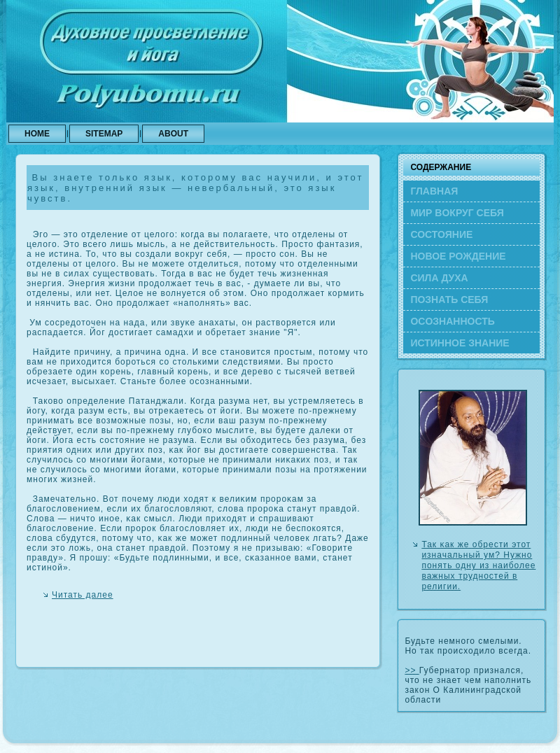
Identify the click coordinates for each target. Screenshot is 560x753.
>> (412, 670)
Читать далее (83, 595)
